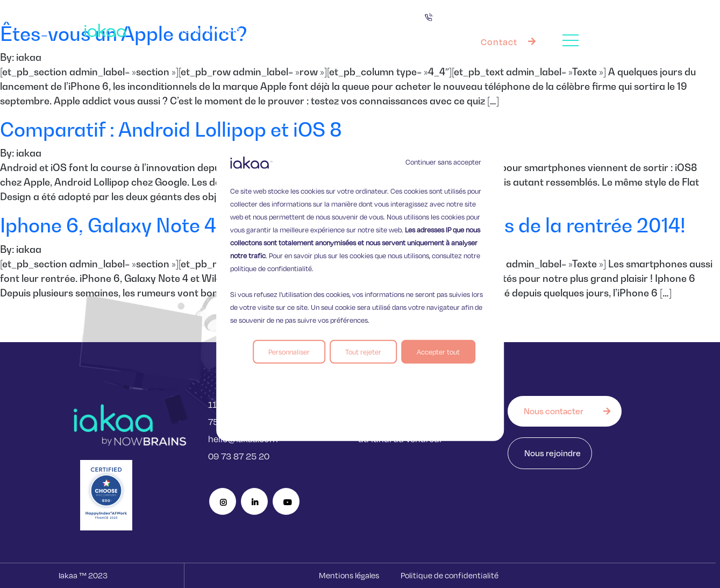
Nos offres (371, 30)
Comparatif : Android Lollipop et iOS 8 (171, 129)
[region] (360, 294)
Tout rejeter (363, 352)
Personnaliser (289, 352)
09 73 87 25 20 (239, 456)
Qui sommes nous (206, 29)
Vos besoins (293, 29)
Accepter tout (438, 352)
